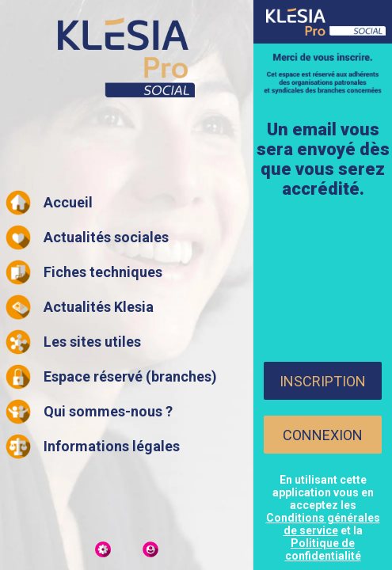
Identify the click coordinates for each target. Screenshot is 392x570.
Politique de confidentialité (323, 549)
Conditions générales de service (323, 524)
